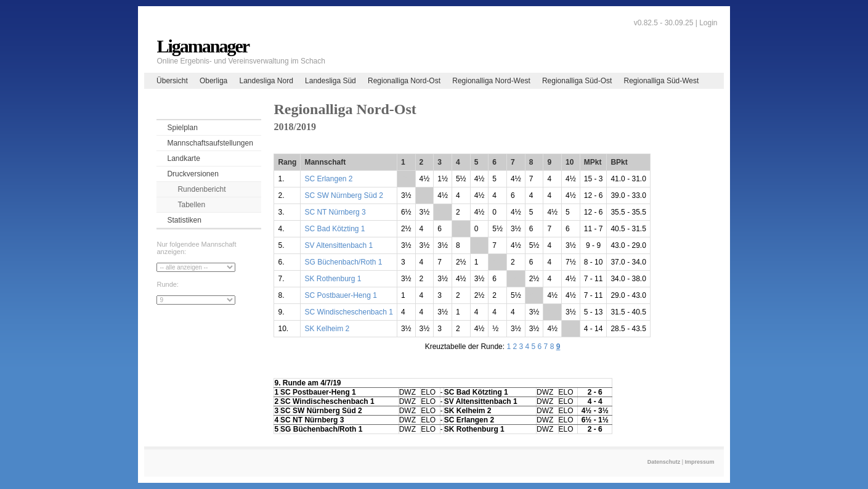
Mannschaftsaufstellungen (210, 143)
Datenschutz (664, 462)
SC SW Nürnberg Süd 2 (343, 195)
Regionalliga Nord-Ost (404, 81)
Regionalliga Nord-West (491, 81)
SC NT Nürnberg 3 (335, 212)
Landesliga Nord (266, 81)
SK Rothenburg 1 (333, 279)
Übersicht (172, 81)
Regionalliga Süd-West (662, 81)
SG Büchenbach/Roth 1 (343, 262)
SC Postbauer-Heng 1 (340, 295)
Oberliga (213, 81)
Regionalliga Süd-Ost (577, 81)
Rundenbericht (201, 189)
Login (708, 23)
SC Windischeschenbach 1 (348, 312)
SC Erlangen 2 (328, 179)
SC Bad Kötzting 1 (335, 229)
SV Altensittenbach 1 (339, 245)
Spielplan (182, 128)
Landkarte (183, 158)
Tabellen (191, 205)
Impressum (700, 462)
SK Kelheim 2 (327, 329)
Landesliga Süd (331, 81)
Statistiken (184, 220)
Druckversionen (193, 174)
